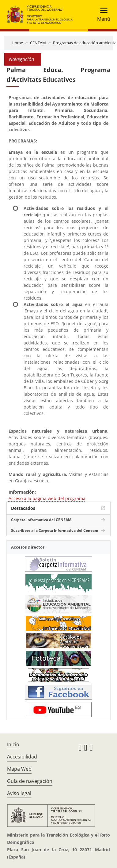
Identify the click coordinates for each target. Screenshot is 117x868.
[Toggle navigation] (102, 14)
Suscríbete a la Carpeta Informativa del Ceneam (55, 530)
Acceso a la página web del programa (47, 498)
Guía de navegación (30, 781)
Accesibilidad (22, 757)
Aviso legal (19, 793)
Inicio (13, 744)
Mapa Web (19, 769)
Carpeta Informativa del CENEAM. (42, 520)
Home (17, 43)
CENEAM (38, 43)
